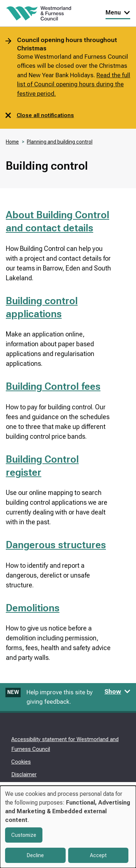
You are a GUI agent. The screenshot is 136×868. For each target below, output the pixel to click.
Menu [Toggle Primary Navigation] (118, 13)
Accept (98, 855)
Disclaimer (24, 774)
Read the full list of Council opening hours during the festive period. (74, 84)
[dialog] (68, 827)
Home (12, 142)
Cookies (21, 762)
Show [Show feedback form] (118, 691)
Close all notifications (40, 115)
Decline (35, 855)
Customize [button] (24, 835)
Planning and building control (60, 142)
